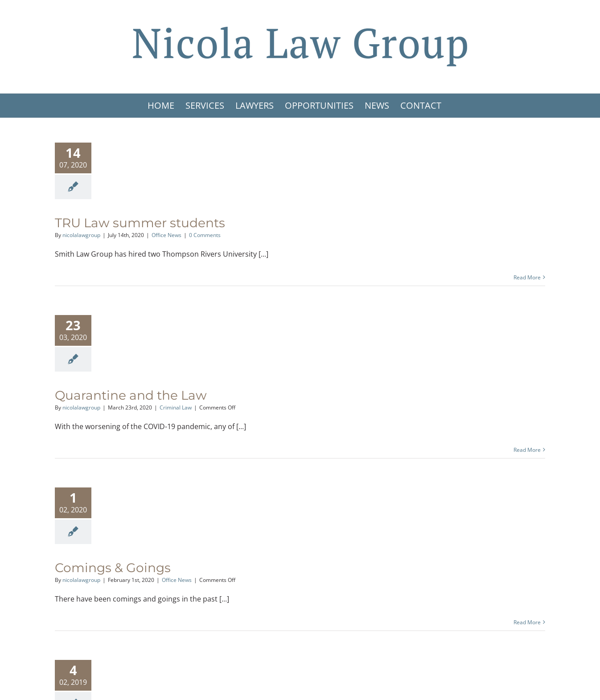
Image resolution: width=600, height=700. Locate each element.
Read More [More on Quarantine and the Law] (527, 450)
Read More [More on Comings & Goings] (527, 622)
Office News (166, 235)
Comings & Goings (113, 568)
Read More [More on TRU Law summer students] (527, 277)
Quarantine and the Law (131, 395)
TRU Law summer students (140, 223)
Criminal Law (176, 407)
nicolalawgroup (81, 235)
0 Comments (205, 235)
